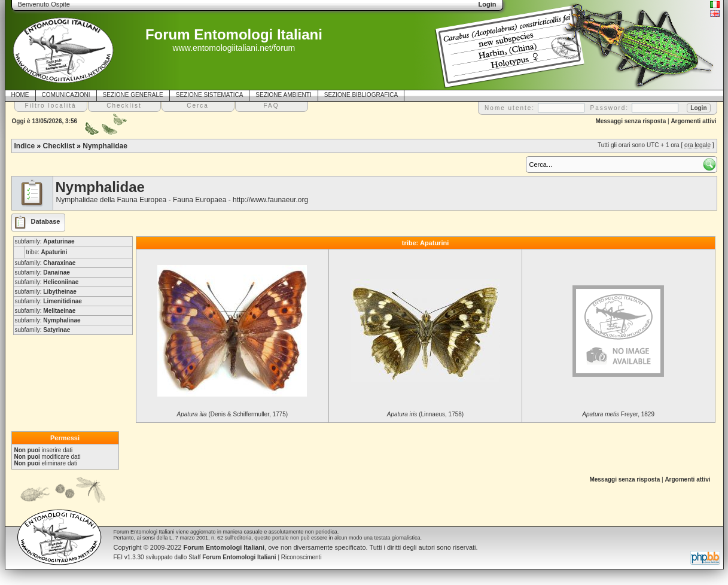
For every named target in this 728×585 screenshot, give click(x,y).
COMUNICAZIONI (66, 95)
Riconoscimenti (301, 557)
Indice (25, 146)
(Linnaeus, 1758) (425, 414)
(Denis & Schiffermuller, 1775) (232, 414)
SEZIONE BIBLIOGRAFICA (361, 95)
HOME (20, 95)
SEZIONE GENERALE (133, 95)
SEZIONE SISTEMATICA (210, 95)
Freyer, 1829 (618, 414)
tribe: (47, 252)
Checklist (59, 146)
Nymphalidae (105, 146)
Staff (232, 557)
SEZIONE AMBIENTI (283, 95)
